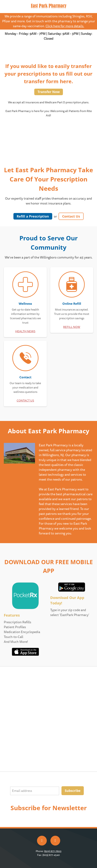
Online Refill (72, 304)
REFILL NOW (72, 327)
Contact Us (71, 216)
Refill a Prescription (33, 216)
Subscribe (73, 791)
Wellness (25, 304)
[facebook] (42, 841)
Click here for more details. (65, 26)
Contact (25, 377)
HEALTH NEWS (25, 331)
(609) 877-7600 (53, 851)
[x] (55, 841)
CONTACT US (25, 401)
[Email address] (35, 791)
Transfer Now (49, 92)
